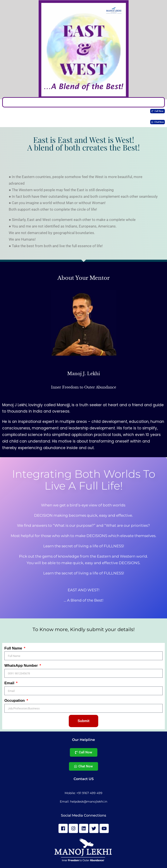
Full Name (14, 648)
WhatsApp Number (22, 666)
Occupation (15, 701)
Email (10, 683)
